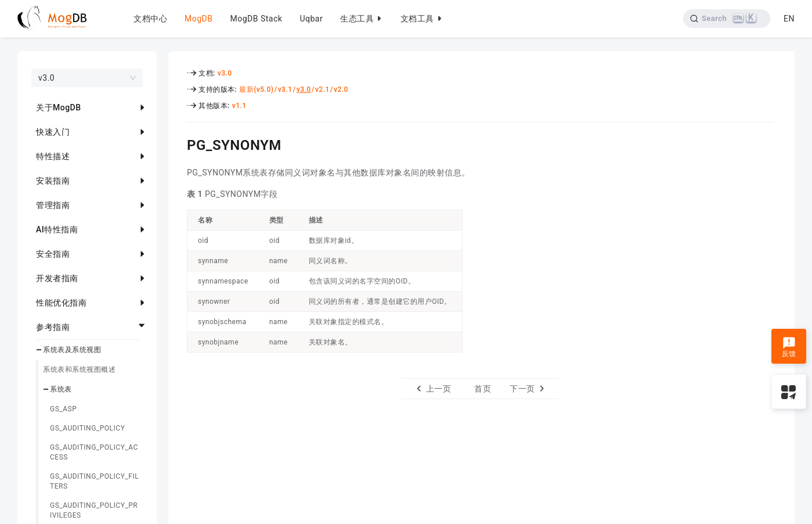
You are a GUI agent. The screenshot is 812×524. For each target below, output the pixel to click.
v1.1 (239, 106)
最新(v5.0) (256, 89)
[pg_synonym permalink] (178, 143)
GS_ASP (63, 409)
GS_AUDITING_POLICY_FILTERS (94, 481)
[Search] (727, 19)
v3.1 (285, 89)
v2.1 (322, 89)
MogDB (199, 19)
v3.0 (225, 73)
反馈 (789, 347)
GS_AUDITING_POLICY (87, 428)
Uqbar (311, 19)
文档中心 (150, 19)
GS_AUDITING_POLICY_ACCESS (94, 452)
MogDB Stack (256, 19)
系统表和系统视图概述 (79, 369)
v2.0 (341, 89)
